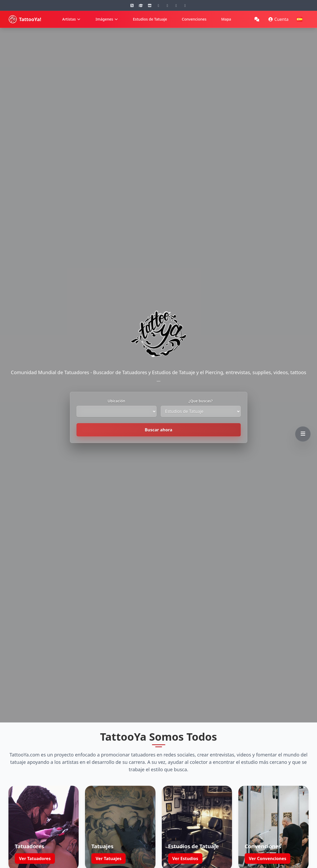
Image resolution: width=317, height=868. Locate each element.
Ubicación (117, 401)
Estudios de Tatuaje (150, 19)
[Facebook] (176, 5)
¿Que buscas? (200, 401)
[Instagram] (159, 5)
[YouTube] (167, 5)
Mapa (226, 19)
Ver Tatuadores (35, 847)
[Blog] (132, 5)
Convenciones (194, 19)
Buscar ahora (158, 430)
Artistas (72, 19)
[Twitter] (185, 5)
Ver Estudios (185, 847)
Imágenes (107, 19)
